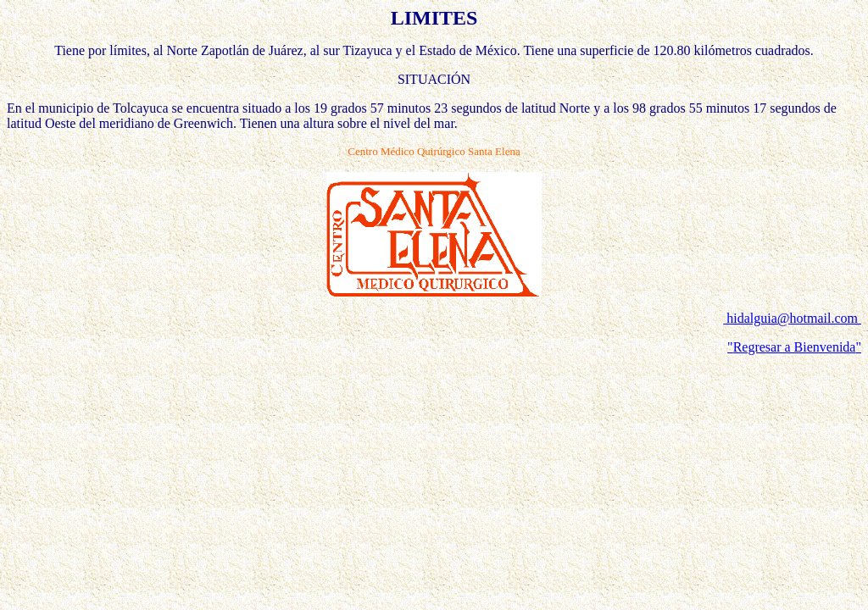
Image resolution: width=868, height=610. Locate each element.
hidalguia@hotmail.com (792, 318)
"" (794, 347)
